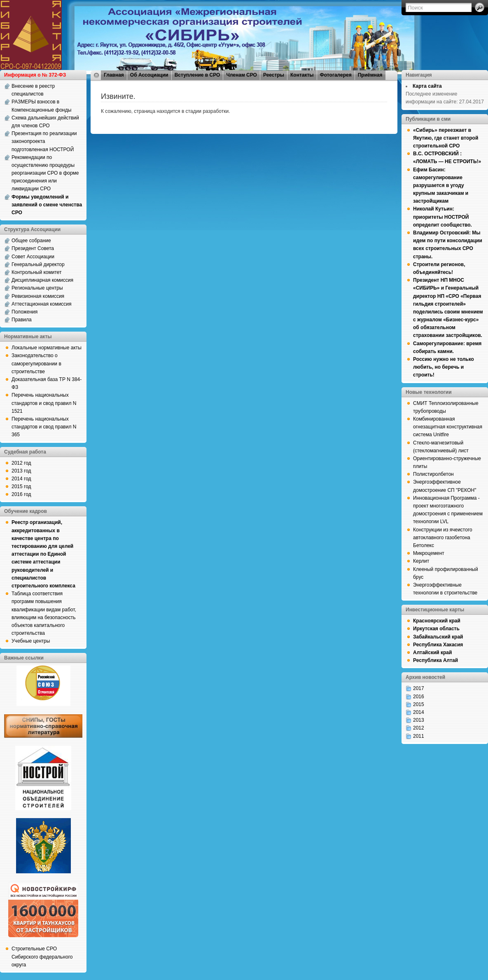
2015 (419, 704)
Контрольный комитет (37, 272)
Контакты (302, 75)
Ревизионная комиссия (38, 296)
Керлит (421, 561)
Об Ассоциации (149, 75)
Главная (114, 75)
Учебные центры (31, 641)
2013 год (21, 471)
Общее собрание (31, 241)
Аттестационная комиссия (42, 304)
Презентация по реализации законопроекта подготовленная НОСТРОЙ (44, 141)
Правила (22, 320)
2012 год (21, 463)
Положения (25, 312)
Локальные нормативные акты (47, 348)
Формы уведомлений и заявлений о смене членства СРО (47, 205)
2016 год (21, 494)
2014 (419, 712)
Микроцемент (429, 553)
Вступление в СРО (197, 75)
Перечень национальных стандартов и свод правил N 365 (44, 427)
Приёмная (370, 75)
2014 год (21, 479)
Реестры (274, 75)
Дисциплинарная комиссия (42, 280)
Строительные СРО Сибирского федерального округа (42, 957)
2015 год (21, 486)
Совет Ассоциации (33, 257)
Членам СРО (242, 75)
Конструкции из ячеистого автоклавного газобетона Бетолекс (443, 538)
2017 (419, 688)
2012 (419, 728)
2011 (419, 736)
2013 (419, 720)
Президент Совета (33, 248)
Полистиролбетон (433, 474)
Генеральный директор (38, 264)
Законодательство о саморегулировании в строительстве (36, 363)
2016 (419, 697)
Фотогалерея (336, 75)
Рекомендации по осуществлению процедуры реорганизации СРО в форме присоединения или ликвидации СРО (45, 173)
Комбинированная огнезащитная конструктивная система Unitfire (448, 427)
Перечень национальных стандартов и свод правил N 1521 (44, 403)
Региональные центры (37, 288)
